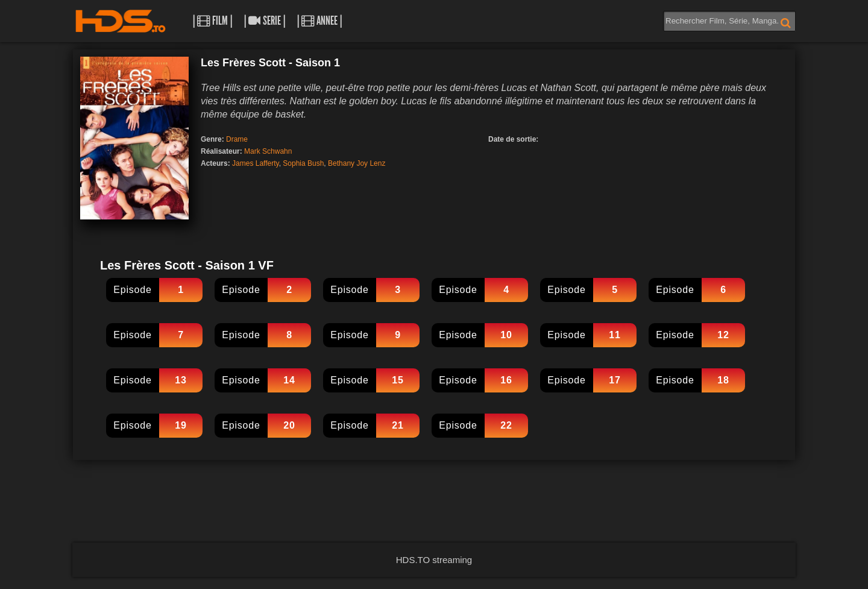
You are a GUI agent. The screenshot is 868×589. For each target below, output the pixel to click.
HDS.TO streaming (434, 560)
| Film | (212, 21)
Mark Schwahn (268, 151)
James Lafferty (256, 163)
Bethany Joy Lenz (357, 163)
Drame (237, 139)
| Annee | (319, 21)
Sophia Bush (303, 163)
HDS (121, 21)
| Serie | (265, 21)
